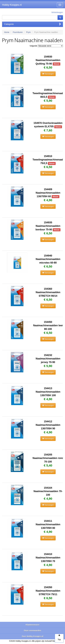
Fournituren (18, 32)
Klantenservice (32, 625)
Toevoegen (48, 74)
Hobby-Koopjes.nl (12, 5)
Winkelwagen (57, 12)
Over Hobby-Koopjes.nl (32, 636)
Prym (28, 32)
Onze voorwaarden (32, 631)
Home (7, 32)
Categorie (32, 24)
